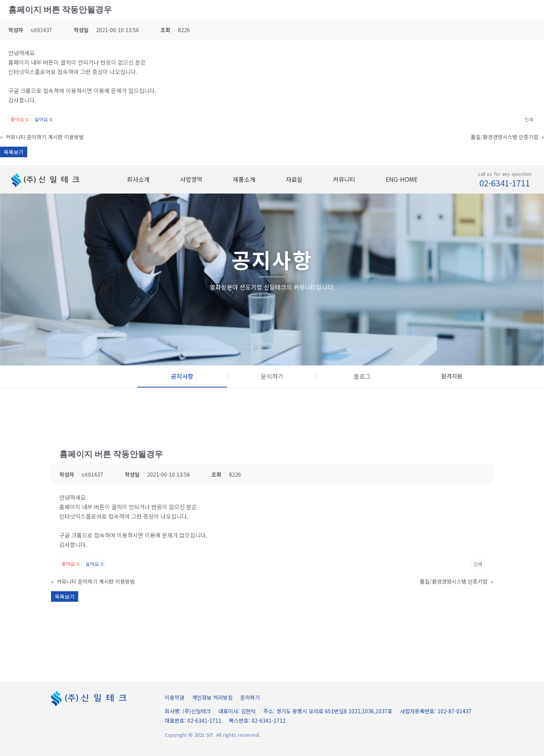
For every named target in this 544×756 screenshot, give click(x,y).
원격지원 (452, 376)
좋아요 (19, 119)
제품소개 (244, 179)
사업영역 (191, 179)
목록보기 (14, 152)
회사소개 (138, 179)
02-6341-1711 (505, 183)
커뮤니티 (344, 179)
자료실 (294, 179)
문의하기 (250, 697)
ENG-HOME (402, 179)
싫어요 (43, 119)
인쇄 (529, 119)
